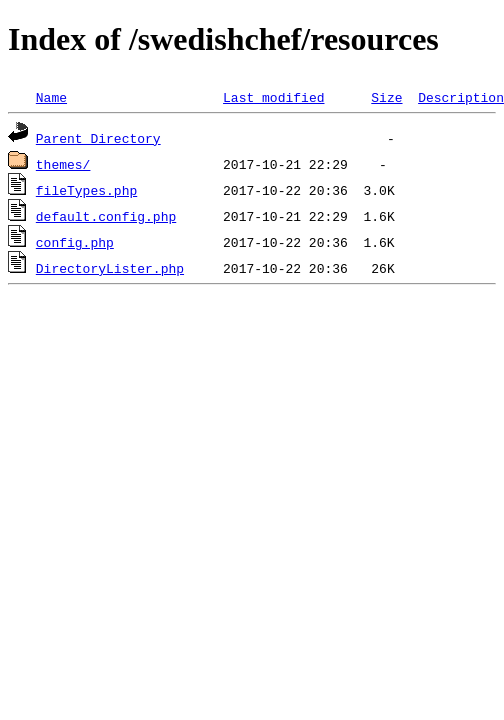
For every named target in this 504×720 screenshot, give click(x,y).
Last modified (273, 97)
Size (386, 97)
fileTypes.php (86, 190)
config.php (75, 242)
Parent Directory (98, 138)
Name (51, 97)
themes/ (63, 164)
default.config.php (106, 216)
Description (461, 97)
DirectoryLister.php (110, 268)
